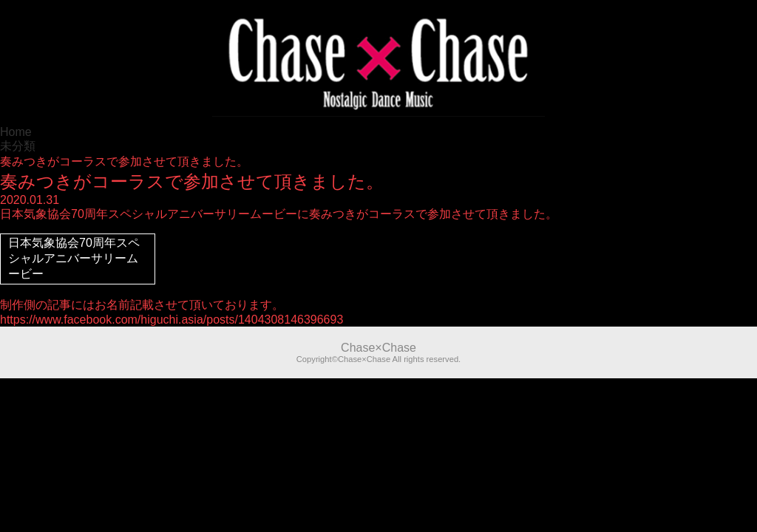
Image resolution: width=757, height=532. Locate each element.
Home (16, 132)
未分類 (18, 146)
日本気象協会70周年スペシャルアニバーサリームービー (74, 258)
